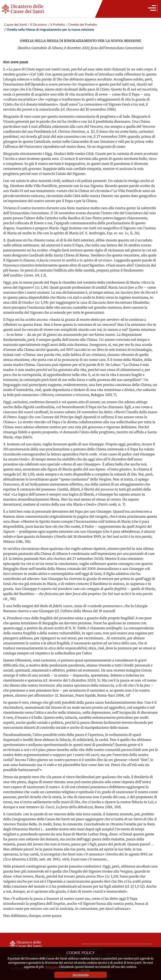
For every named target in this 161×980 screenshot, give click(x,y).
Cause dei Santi (16, 24)
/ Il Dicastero (37, 24)
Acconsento (81, 975)
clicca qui (51, 967)
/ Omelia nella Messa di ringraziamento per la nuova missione (49, 29)
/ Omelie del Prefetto (82, 24)
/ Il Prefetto (56, 24)
